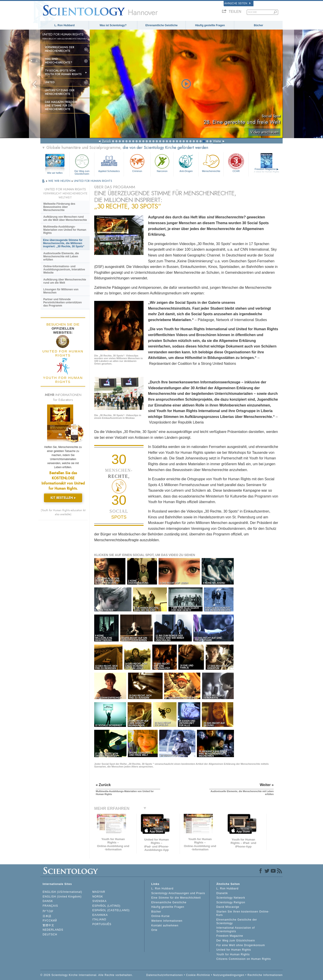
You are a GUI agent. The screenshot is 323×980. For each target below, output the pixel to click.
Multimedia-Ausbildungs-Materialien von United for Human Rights (65, 230)
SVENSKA (100, 901)
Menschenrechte (211, 163)
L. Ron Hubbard (65, 25)
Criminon (137, 163)
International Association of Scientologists (235, 930)
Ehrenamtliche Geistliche (161, 25)
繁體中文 (48, 925)
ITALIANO (99, 919)
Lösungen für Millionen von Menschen (61, 291)
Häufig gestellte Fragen (210, 25)
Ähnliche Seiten (237, 3)
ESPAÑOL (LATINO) (106, 906)
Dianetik (222, 893)
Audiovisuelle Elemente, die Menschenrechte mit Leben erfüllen (61, 256)
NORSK (98, 897)
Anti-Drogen (186, 163)
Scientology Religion (231, 902)
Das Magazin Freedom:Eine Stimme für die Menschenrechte (61, 106)
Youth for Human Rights (233, 954)
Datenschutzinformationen (165, 975)
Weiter (217, 141)
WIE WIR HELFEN (60, 181)
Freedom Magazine (267, 170)
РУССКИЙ (50, 921)
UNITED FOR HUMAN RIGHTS (93, 181)
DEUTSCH (50, 934)
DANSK (48, 901)
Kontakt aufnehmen (165, 926)
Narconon (162, 163)
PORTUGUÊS (102, 924)
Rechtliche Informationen (265, 975)
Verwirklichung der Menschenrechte (60, 49)
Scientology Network (231, 898)
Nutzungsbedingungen (229, 975)
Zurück (106, 141)
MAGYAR (99, 892)
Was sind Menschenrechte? (59, 61)
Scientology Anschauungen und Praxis (178, 893)
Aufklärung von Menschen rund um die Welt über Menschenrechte (65, 218)
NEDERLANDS (53, 930)
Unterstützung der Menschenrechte (60, 92)
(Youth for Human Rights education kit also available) (63, 512)
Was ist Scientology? (113, 25)
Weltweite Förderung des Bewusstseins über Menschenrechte (59, 207)
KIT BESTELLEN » (63, 498)
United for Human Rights (234, 950)
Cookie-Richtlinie (198, 975)
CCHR (236, 163)
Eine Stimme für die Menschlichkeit (176, 898)
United (50, 82)
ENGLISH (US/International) (62, 892)
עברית (48, 911)
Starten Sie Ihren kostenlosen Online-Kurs (243, 913)
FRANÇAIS (50, 906)
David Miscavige (228, 907)
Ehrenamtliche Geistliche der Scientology (237, 921)
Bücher (259, 25)
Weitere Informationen (167, 921)
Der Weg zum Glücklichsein (82, 164)
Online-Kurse (160, 916)
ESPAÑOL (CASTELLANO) (111, 910)
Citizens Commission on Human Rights (243, 959)
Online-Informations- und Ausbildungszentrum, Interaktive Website (64, 269)
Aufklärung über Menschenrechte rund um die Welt (65, 281)
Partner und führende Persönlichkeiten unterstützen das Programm (62, 302)
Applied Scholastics (109, 163)
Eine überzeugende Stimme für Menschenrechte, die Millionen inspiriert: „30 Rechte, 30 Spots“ (64, 243)
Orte (154, 930)
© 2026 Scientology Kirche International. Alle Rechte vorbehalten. (87, 975)
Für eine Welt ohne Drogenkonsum (241, 945)
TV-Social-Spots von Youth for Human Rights (63, 72)
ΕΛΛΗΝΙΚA (100, 915)
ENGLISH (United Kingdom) (62, 897)
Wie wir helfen (55, 173)
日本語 (47, 916)
